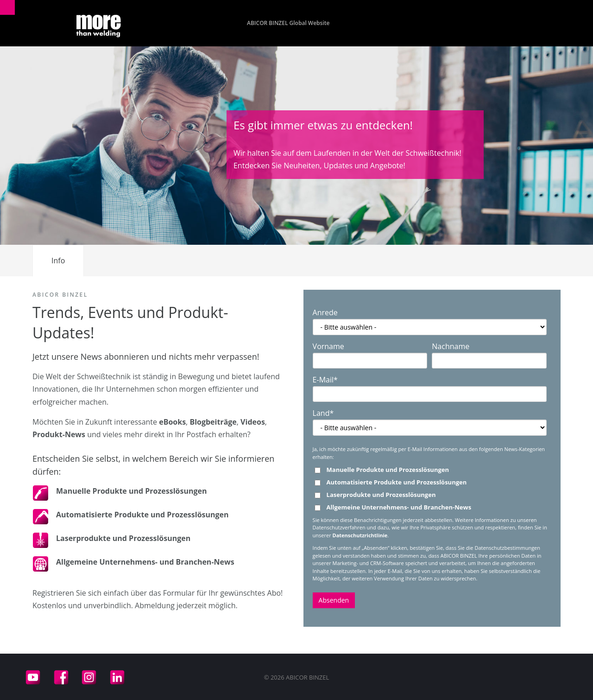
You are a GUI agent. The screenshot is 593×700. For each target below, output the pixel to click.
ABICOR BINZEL (60, 295)
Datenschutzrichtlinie (360, 535)
